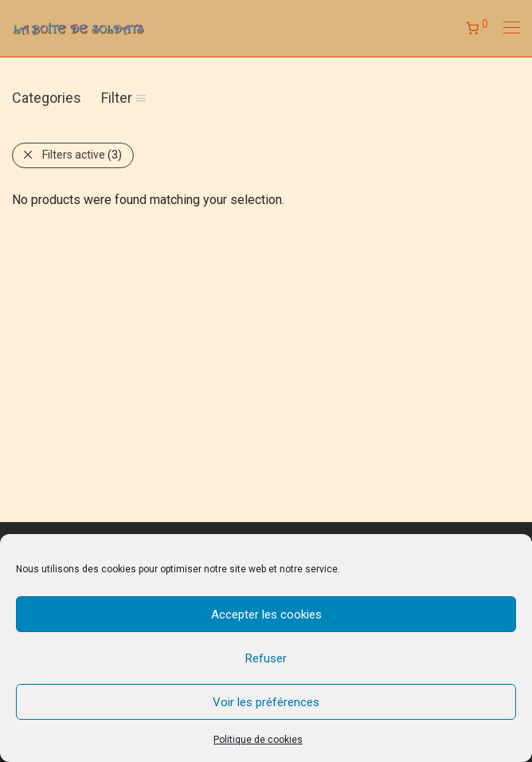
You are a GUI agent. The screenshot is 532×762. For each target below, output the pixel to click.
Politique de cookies (258, 740)
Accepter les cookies (266, 615)
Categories (47, 98)
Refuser (266, 658)
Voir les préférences (266, 702)
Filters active (82, 155)
